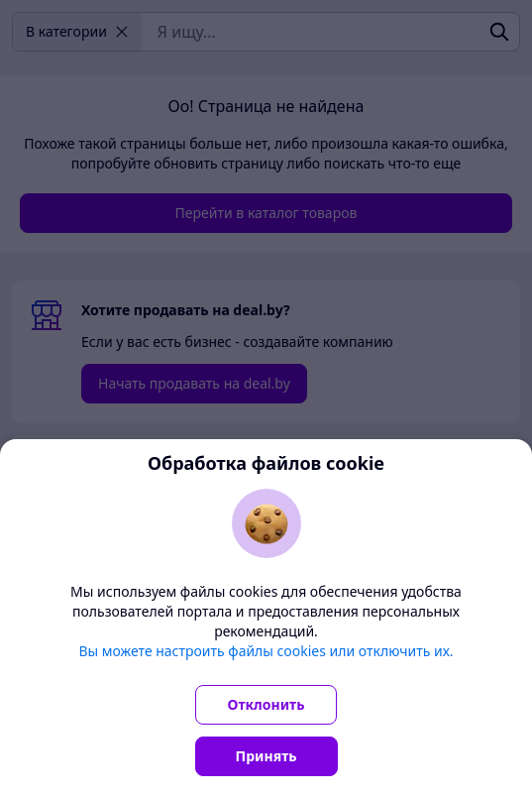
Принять (266, 756)
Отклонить (266, 704)
